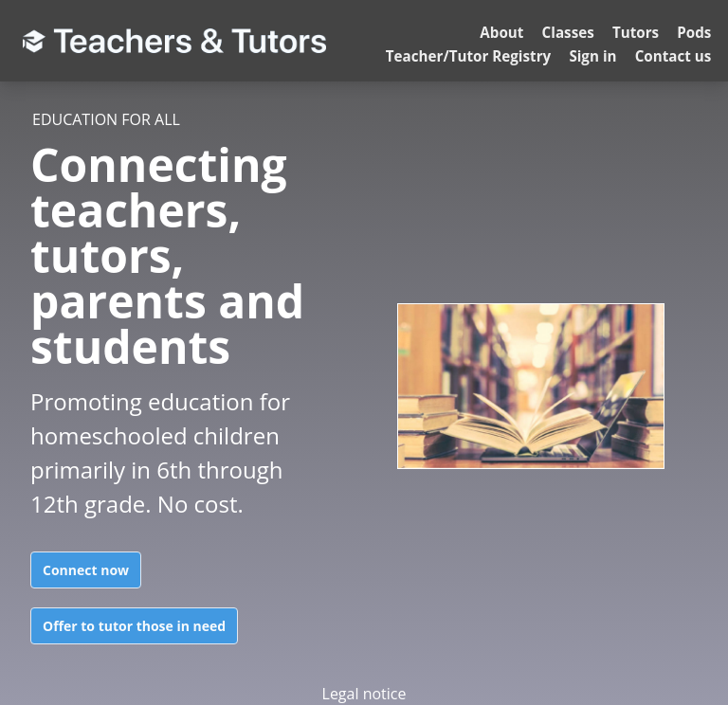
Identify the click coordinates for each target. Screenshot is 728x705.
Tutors (636, 32)
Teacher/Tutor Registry (468, 56)
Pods (694, 32)
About (501, 32)
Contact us (673, 56)
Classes (568, 32)
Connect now (86, 570)
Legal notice (364, 694)
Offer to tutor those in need (134, 626)
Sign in (592, 56)
